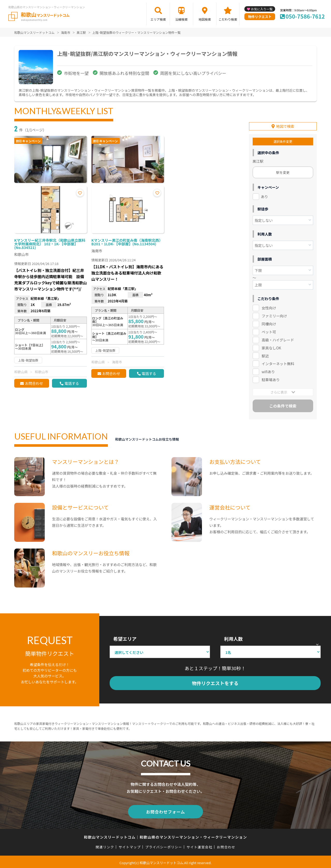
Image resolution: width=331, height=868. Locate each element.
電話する (72, 383)
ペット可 (269, 331)
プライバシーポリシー (164, 845)
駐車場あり (271, 379)
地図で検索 (285, 126)
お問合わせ (34, 383)
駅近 (265, 355)
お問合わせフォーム (165, 810)
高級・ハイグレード (278, 339)
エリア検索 (158, 19)
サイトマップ (130, 845)
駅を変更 (283, 172)
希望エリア (125, 638)
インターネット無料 (278, 363)
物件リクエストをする (215, 682)
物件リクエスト (260, 17)
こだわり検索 (228, 19)
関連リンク (105, 845)
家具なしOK (271, 347)
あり (265, 196)
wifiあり (268, 371)
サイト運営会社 (199, 845)
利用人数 (233, 638)
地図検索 (205, 19)
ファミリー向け (274, 315)
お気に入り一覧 (262, 9)
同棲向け (269, 323)
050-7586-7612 (305, 16)
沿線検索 (182, 19)
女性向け (269, 307)
